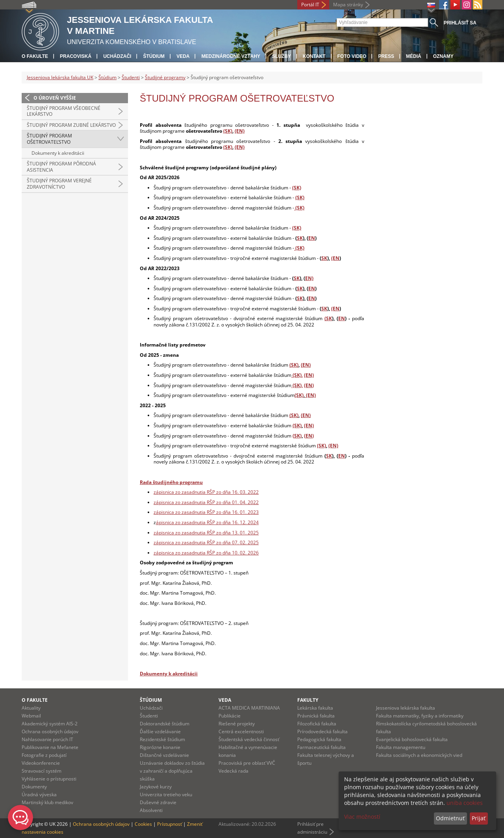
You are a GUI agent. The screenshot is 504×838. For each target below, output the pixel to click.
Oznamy (443, 56)
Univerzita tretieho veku (166, 794)
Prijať (479, 818)
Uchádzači (117, 56)
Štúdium (154, 56)
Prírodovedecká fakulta (322, 731)
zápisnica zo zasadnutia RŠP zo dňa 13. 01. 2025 (206, 533)
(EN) (240, 131)
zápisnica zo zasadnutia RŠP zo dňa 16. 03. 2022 (206, 492)
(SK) (228, 131)
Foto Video (352, 56)
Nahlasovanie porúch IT (47, 739)
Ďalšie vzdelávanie (160, 731)
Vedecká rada (233, 771)
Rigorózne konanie (160, 747)
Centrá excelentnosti (241, 731)
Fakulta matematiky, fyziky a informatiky (420, 716)
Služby (282, 56)
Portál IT (310, 5)
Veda (183, 56)
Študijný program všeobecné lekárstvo (64, 111)
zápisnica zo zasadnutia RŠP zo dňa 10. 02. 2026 (206, 553)
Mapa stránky (348, 5)
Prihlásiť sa (460, 23)
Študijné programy (165, 77)
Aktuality (31, 708)
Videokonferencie (41, 763)
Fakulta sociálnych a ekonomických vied (419, 755)
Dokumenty (34, 787)
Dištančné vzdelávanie (164, 755)
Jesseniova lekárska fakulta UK (60, 77)
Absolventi (151, 810)
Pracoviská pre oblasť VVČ (247, 763)
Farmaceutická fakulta (321, 747)
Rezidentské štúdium (162, 739)
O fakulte (35, 56)
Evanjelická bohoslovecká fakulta (412, 739)
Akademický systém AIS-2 (50, 724)
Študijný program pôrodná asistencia (61, 167)
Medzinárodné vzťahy (231, 56)
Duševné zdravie (158, 802)
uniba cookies (465, 803)
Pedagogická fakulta (319, 739)
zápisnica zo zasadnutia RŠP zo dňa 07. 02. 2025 (206, 542)
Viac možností (362, 817)
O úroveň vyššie (55, 98)
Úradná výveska (39, 794)
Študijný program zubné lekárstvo (71, 125)
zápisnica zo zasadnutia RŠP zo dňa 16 (195, 512)
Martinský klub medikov (47, 802)
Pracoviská (76, 56)
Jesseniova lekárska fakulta (406, 708)
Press (386, 56)
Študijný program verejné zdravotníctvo (59, 184)
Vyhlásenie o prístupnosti (49, 779)
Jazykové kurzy (156, 787)
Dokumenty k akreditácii (58, 153)
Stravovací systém (42, 771)
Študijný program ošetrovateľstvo (49, 139)
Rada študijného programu (171, 482)
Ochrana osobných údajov (50, 731)
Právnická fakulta (316, 716)
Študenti (131, 77)
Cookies (143, 824)
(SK (328, 318)
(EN (335, 258)
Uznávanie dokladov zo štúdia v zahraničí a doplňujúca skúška (172, 771)
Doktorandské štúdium (165, 724)
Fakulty (308, 700)
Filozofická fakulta (317, 724)
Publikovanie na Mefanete (50, 747)
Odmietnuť (450, 818)
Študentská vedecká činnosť (249, 739)
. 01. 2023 (248, 512)
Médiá (414, 56)
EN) (309, 278)
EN (312, 238)
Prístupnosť (170, 824)
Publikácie (230, 716)
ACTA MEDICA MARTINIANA (249, 708)
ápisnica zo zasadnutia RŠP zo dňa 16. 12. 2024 (207, 522)
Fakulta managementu (401, 747)
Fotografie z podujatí (44, 755)
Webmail (31, 716)
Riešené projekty (237, 724)
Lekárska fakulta (315, 708)
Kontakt (314, 56)
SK (300, 238)
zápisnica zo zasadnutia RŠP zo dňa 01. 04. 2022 (206, 502)
